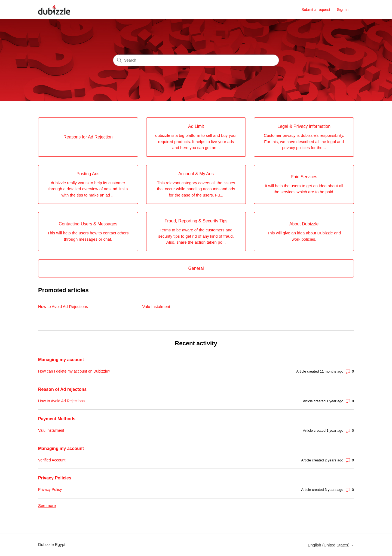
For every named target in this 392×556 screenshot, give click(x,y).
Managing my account (61, 360)
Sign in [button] (343, 10)
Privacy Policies (55, 478)
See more (47, 505)
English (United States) (331, 545)
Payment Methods (57, 419)
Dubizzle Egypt (52, 544)
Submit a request (316, 10)
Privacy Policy (50, 489)
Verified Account (52, 460)
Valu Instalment (156, 306)
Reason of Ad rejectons (62, 389)
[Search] (196, 60)
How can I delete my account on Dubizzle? (74, 371)
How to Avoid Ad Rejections (63, 306)
